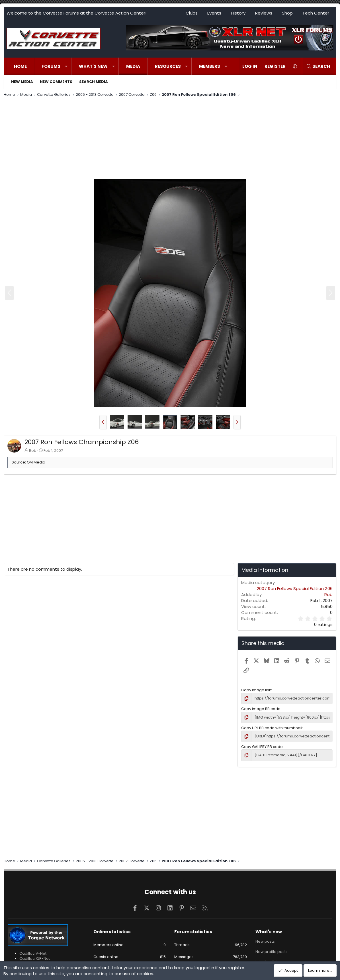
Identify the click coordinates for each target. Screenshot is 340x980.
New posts (265, 942)
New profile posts (272, 952)
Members (210, 66)
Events (214, 13)
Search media (94, 82)
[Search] (318, 66)
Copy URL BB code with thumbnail (272, 728)
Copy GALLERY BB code (262, 747)
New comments (56, 82)
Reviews (264, 13)
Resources (168, 66)
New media (22, 82)
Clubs (192, 13)
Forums (51, 66)
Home (20, 66)
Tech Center (316, 13)
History (238, 13)
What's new (93, 66)
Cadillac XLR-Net (35, 958)
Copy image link (256, 690)
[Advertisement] (170, 139)
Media (133, 66)
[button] (66, 66)
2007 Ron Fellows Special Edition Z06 (295, 588)
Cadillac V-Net (33, 953)
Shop (287, 13)
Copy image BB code (261, 709)
